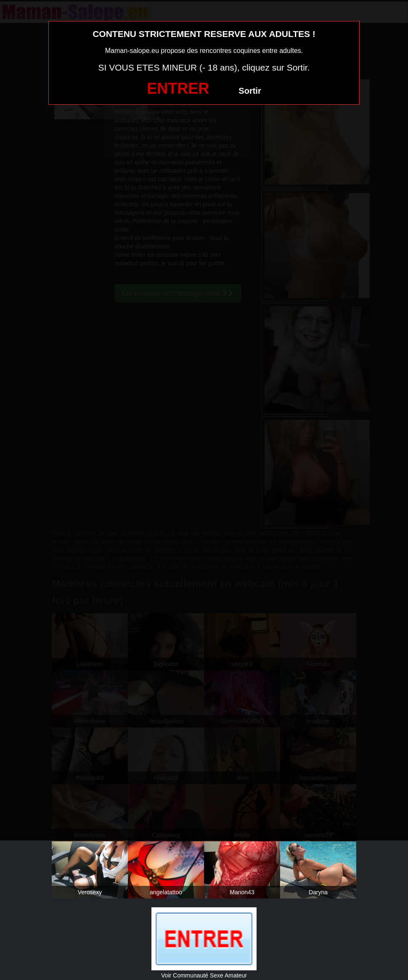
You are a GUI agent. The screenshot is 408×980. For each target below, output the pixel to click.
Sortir (250, 91)
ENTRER (178, 88)
